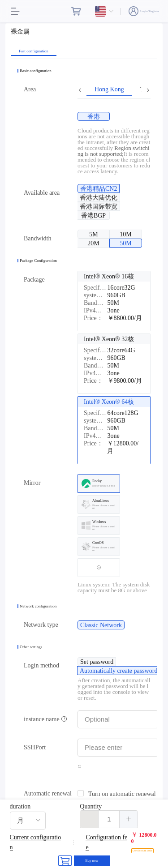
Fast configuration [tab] (34, 51)
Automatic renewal (48, 793)
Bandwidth (37, 238)
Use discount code (142, 851)
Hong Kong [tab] (109, 90)
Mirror (32, 483)
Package (34, 280)
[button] (89, 819)
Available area (42, 193)
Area (30, 89)
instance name (45, 719)
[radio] (94, 116)
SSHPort (35, 747)
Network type (41, 625)
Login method (41, 665)
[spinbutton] (109, 819)
